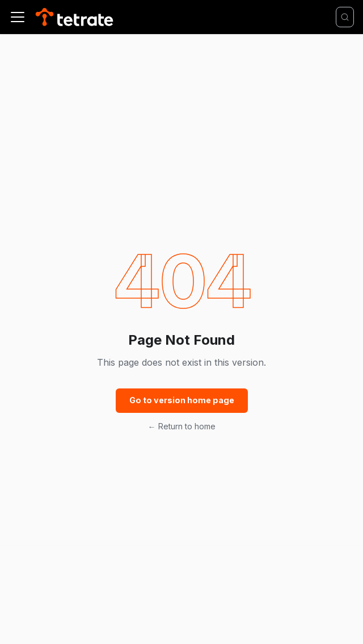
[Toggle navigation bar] (18, 17)
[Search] (345, 17)
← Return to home (182, 426)
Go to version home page (182, 400)
